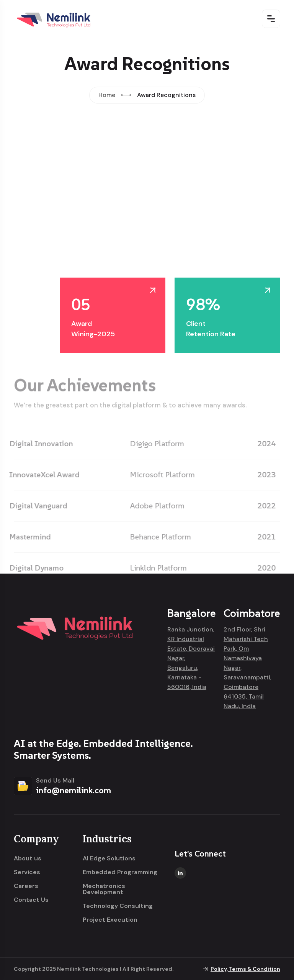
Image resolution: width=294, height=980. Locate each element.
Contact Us (31, 900)
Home (107, 95)
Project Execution (110, 920)
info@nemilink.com (73, 790)
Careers (26, 886)
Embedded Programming (120, 872)
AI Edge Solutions (109, 858)
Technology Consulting (118, 906)
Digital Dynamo (33, 568)
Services (27, 872)
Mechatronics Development (104, 889)
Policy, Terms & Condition (245, 969)
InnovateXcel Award (41, 475)
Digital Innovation (38, 444)
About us (28, 858)
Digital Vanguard (35, 506)
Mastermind (27, 537)
